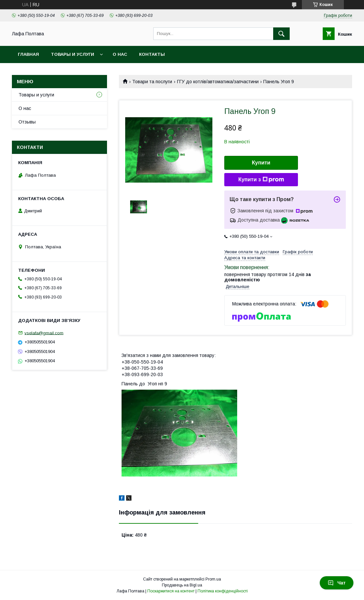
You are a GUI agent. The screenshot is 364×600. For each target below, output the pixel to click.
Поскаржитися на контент (171, 591)
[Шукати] (281, 34)
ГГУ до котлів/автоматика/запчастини (218, 82)
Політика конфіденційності (223, 591)
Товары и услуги (73, 54)
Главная (28, 54)
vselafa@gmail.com (44, 333)
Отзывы (27, 122)
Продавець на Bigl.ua (182, 585)
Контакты (152, 54)
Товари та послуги (152, 82)
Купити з (261, 180)
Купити (261, 163)
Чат (337, 583)
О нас (120, 54)
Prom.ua (213, 579)
